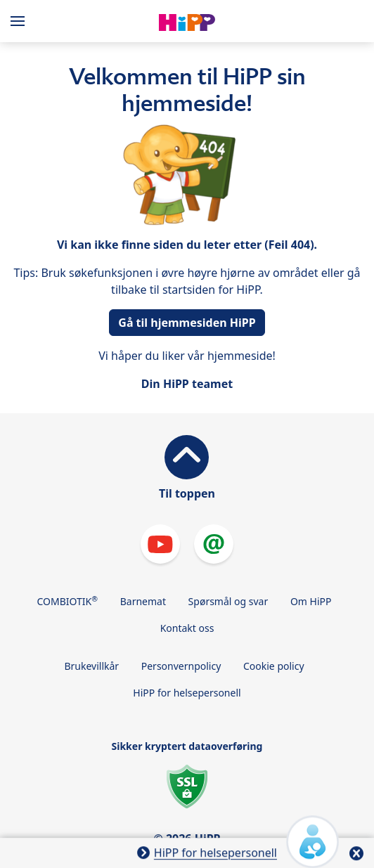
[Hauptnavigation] (20, 21)
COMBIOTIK (68, 601)
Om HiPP (311, 601)
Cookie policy (274, 666)
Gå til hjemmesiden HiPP (187, 323)
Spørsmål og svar (228, 601)
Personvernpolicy (181, 666)
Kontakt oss (187, 628)
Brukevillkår (91, 666)
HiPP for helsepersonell (187, 693)
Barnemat (143, 601)
